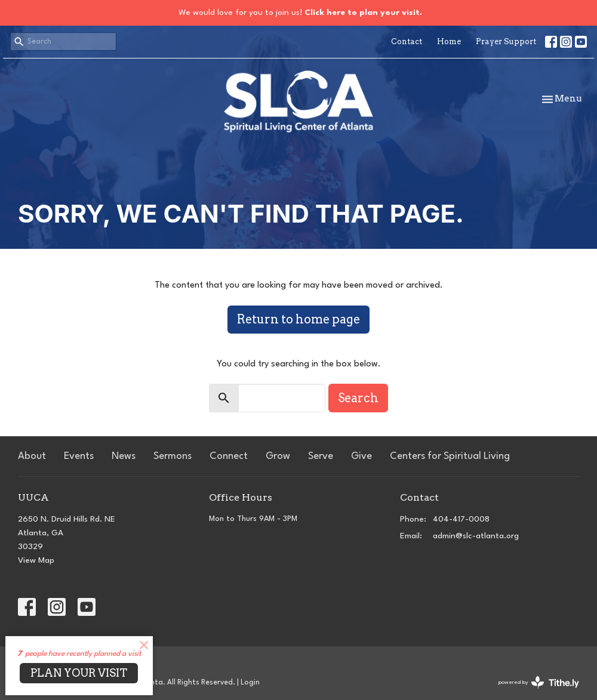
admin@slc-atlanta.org (476, 536)
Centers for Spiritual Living (450, 456)
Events (79, 456)
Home (449, 41)
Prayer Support (506, 41)
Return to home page (298, 319)
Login (250, 683)
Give (361, 456)
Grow (278, 456)
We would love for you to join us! (300, 13)
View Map (36, 560)
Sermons (173, 456)
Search (358, 398)
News (124, 456)
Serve (321, 456)
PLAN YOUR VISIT (79, 673)
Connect (229, 456)
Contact (407, 41)
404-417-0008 (461, 519)
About (32, 456)
